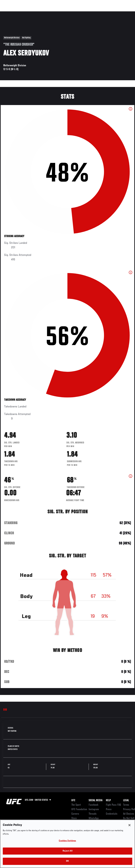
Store (74, 818)
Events (9, 13)
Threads (93, 814)
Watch (82, 13)
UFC (73, 801)
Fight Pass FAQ (113, 805)
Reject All (67, 851)
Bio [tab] (5, 710)
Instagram (94, 809)
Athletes (39, 13)
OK (67, 861)
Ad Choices (129, 814)
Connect (69, 13)
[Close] (129, 825)
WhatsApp (94, 818)
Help (108, 801)
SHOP (114, 13)
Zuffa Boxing (99, 13)
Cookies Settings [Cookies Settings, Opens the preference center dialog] (67, 841)
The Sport (76, 805)
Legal (126, 801)
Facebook (94, 805)
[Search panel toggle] (124, 13)
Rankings (24, 13)
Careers (75, 814)
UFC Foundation (79, 809)
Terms (126, 805)
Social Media (96, 801)
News (53, 13)
